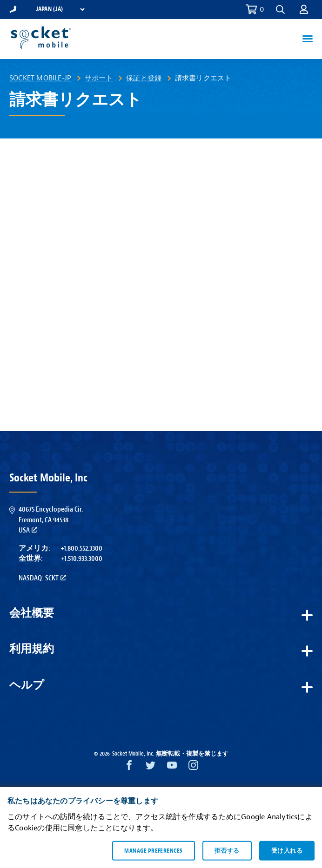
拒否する (227, 850)
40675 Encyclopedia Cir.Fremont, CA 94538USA (51, 520)
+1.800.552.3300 (81, 548)
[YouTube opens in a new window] (172, 767)
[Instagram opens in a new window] (193, 767)
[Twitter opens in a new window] (151, 767)
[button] (280, 10)
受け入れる (287, 850)
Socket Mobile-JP (40, 78)
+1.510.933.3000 (82, 559)
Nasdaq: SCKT (42, 578)
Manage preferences (153, 850)
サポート (99, 78)
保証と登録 (144, 78)
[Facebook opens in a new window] (129, 767)
